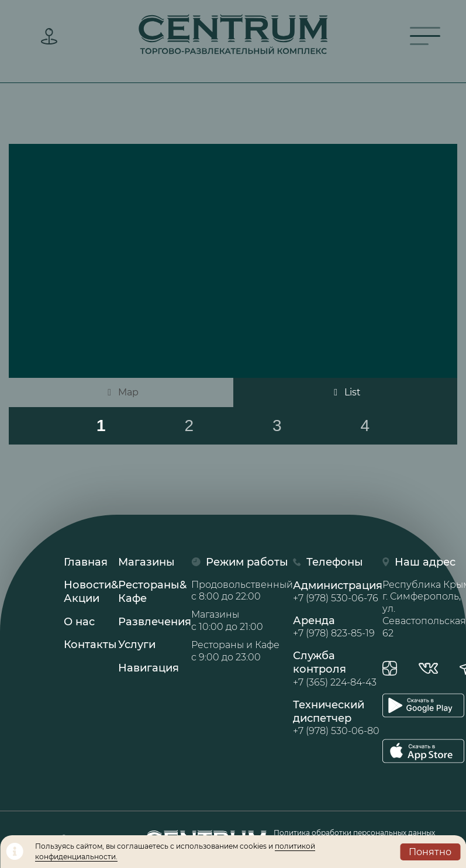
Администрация (338, 592)
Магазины (146, 562)
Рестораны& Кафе (152, 592)
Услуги (137, 645)
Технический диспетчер (338, 718)
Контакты (90, 645)
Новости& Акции (91, 592)
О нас (79, 622)
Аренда (338, 627)
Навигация (149, 668)
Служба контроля (338, 669)
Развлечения (155, 622)
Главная (86, 562)
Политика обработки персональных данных (354, 833)
